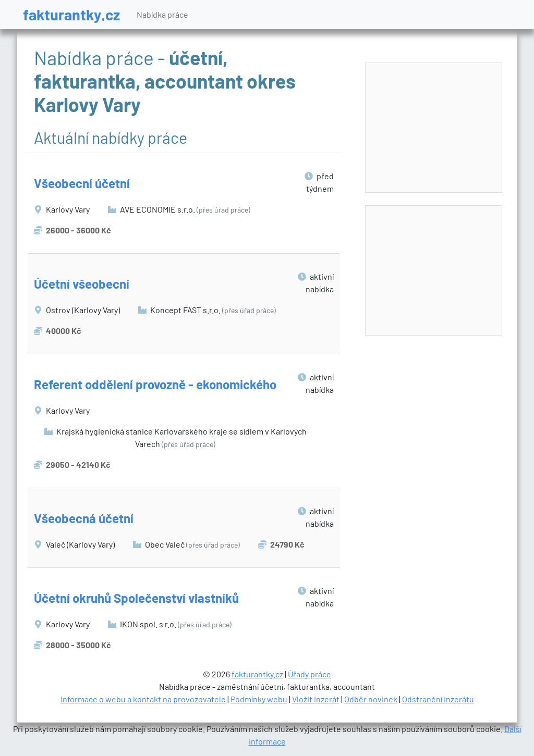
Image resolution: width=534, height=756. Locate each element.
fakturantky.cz (71, 14)
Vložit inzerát (316, 699)
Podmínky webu (259, 699)
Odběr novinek (371, 699)
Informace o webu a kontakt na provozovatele (143, 699)
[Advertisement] (434, 128)
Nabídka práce (162, 14)
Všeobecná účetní (84, 518)
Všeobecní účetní (82, 183)
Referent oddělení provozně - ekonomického (155, 384)
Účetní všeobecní (82, 284)
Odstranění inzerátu (438, 699)
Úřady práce (310, 674)
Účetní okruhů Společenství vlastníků (136, 598)
